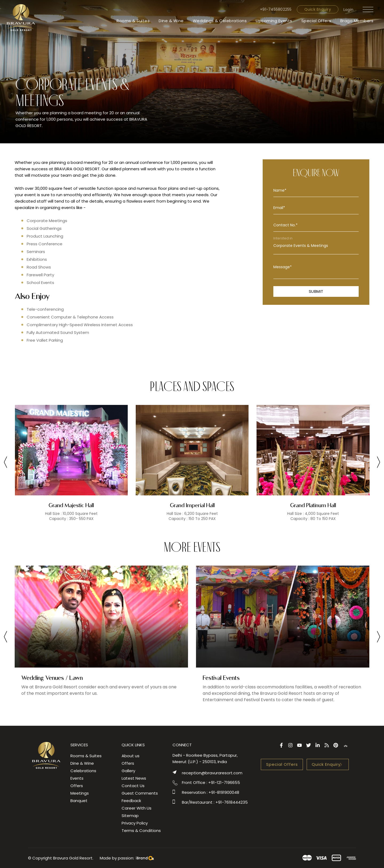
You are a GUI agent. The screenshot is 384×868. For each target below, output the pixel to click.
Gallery (128, 771)
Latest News (134, 778)
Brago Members (357, 21)
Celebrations (83, 771)
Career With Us (137, 808)
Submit (316, 291)
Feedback (131, 801)
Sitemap (130, 816)
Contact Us (133, 786)
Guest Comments (140, 793)
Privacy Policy (135, 823)
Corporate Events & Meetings (316, 246)
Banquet (79, 801)
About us (131, 756)
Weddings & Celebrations (220, 21)
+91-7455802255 (276, 9)
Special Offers (316, 21)
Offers (77, 786)
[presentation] (5, 463)
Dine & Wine (171, 21)
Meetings (80, 793)
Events (77, 778)
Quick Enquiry (318, 9)
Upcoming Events (274, 21)
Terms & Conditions (141, 830)
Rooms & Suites (133, 21)
